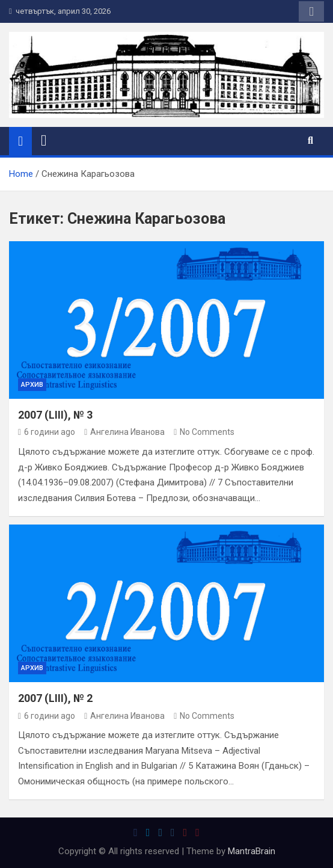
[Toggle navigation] (44, 141)
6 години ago (47, 432)
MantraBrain (252, 851)
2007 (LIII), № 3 (55, 415)
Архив (32, 385)
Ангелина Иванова (124, 432)
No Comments (207, 432)
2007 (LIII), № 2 (55, 698)
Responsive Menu (311, 11)
